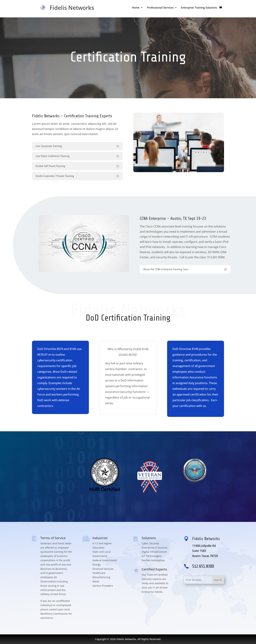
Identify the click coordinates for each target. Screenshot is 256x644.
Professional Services (160, 8)
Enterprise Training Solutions (199, 8)
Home (136, 8)
